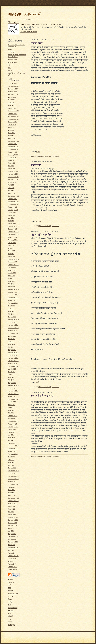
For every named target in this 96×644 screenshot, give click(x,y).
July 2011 (11, 254)
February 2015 (13, 366)
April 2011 (11, 245)
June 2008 (11, 163)
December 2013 (13, 328)
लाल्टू (29, 25)
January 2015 (12, 364)
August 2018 (12, 468)
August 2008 (12, 169)
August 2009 (12, 193)
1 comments (55, 226)
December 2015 (13, 394)
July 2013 (11, 314)
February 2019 (13, 484)
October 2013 (12, 322)
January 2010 (12, 207)
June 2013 (11, 311)
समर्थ (9, 585)
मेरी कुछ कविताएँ (13, 608)
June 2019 (11, 490)
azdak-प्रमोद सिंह (13, 594)
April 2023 (11, 545)
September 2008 (13, 171)
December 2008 (13, 177)
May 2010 (11, 218)
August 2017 (12, 443)
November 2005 (13, 86)
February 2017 (13, 427)
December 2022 (13, 542)
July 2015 (11, 380)
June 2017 (11, 438)
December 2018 (13, 479)
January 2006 (12, 92)
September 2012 (13, 289)
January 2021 (12, 523)
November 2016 (13, 418)
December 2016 (13, 421)
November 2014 (13, 358)
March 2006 (12, 97)
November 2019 (13, 501)
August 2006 (12, 108)
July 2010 (11, 221)
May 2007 (11, 130)
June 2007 (11, 133)
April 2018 (11, 457)
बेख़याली (10, 49)
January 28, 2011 (45, 226)
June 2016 (11, 410)
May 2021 (11, 531)
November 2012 (13, 295)
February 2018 (13, 454)
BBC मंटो (11, 611)
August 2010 (12, 223)
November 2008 (13, 174)
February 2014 (13, 333)
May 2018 (11, 460)
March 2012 (12, 273)
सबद (9, 588)
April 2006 (11, 100)
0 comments (55, 387)
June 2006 (11, 105)
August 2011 (12, 256)
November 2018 (13, 476)
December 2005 (13, 89)
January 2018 (12, 451)
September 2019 (13, 498)
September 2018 (13, 471)
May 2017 (11, 435)
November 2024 (13, 556)
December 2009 (13, 204)
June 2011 (11, 251)
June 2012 (11, 281)
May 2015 (11, 374)
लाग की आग (11, 52)
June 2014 (11, 344)
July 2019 (11, 493)
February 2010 (13, 210)
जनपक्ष (10, 622)
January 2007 (12, 122)
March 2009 (12, 182)
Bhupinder (11, 582)
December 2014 (13, 361)
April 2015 (11, 372)
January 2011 (12, 237)
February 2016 (13, 399)
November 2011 (13, 265)
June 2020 (11, 509)
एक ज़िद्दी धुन (11, 625)
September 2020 (13, 517)
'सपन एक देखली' (13, 60)
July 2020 (11, 512)
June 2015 (11, 377)
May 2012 (11, 278)
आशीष (10, 602)
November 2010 (13, 232)
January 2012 (12, 270)
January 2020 (12, 504)
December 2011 (13, 267)
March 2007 (12, 125)
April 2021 (11, 528)
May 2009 (11, 188)
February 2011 (13, 240)
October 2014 (12, 355)
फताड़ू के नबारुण (13, 62)
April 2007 (11, 127)
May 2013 (11, 309)
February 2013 (13, 303)
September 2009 (13, 196)
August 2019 (12, 495)
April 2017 (11, 432)
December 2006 (13, 119)
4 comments (55, 156)
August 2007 (12, 138)
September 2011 (13, 259)
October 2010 (12, 229)
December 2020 (13, 520)
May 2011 (11, 248)
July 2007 (11, 136)
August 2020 (12, 515)
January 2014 (12, 331)
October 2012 (12, 292)
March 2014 (12, 336)
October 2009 (12, 199)
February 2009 (13, 179)
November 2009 (13, 202)
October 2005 (12, 83)
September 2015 (13, 385)
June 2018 (11, 462)
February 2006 (13, 94)
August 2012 (12, 287)
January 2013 (12, 300)
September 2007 (13, 141)
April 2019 (11, 487)
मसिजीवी (10, 616)
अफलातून (11, 579)
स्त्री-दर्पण (11, 65)
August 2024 (12, 553)
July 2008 (11, 166)
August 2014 (12, 350)
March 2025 (12, 559)
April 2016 (11, 405)
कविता (38, 152)
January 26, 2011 (45, 387)
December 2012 (13, 298)
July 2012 (11, 284)
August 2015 (12, 383)
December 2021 (13, 536)
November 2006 (13, 116)
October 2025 (12, 567)
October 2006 (12, 114)
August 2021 (12, 534)
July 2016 (11, 413)
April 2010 (11, 215)
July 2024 (11, 550)
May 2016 (11, 407)
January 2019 (12, 482)
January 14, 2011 (45, 457)
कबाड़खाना (11, 591)
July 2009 (11, 190)
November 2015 (13, 391)
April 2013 (11, 306)
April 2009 (11, 185)
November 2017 (13, 446)
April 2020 (11, 506)
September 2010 (13, 226)
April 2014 (11, 339)
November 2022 (13, 539)
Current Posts (12, 570)
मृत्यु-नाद (10, 70)
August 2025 (12, 564)
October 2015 (12, 388)
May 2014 (11, 342)
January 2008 (12, 152)
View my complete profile (29, 32)
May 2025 (11, 561)
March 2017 (12, 429)
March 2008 (12, 158)
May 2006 (11, 103)
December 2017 (13, 449)
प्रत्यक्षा (10, 613)
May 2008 (11, 160)
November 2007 (13, 147)
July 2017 (11, 440)
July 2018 (11, 465)
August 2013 (12, 317)
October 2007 (12, 144)
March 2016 (12, 402)
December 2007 (13, 149)
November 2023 (13, 548)
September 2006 (13, 111)
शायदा (10, 619)
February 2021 (13, 525)
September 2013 (13, 320)
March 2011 (12, 243)
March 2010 (12, 213)
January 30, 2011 (45, 156)
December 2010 (13, 234)
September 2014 (13, 353)
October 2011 (12, 262)
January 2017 (12, 424)
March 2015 (12, 369)
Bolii (9, 605)
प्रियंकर (10, 599)
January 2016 (12, 396)
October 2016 (12, 416)
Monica (10, 596)
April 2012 (11, 276)
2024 (10, 68)
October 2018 (12, 473)
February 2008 (13, 155)
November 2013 (13, 325)
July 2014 (11, 347)
